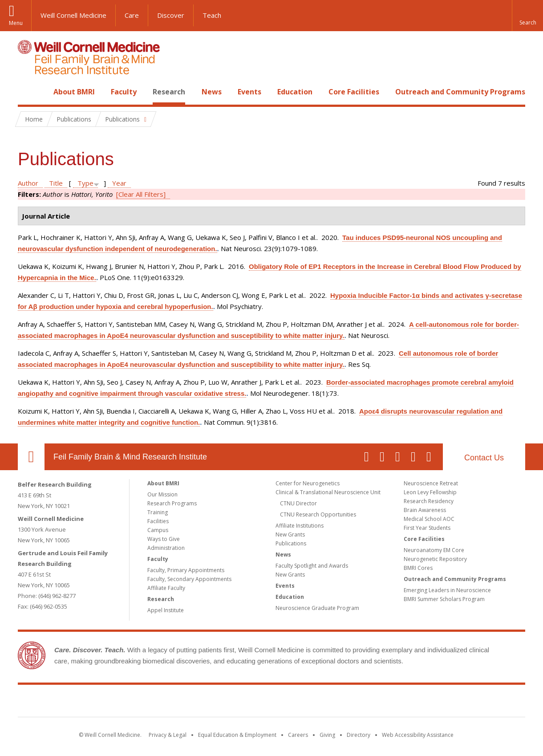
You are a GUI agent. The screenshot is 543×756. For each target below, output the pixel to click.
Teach (212, 15)
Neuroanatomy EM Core (434, 550)
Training (158, 512)
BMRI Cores (418, 568)
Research (169, 92)
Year (119, 183)
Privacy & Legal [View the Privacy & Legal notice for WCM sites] (168, 735)
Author (28, 183)
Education (295, 92)
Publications (291, 543)
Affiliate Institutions (300, 526)
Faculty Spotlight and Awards (312, 566)
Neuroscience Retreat (431, 483)
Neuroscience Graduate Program (317, 608)
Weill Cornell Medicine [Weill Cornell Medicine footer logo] (207, 703)
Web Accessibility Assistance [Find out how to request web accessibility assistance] (418, 735)
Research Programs (172, 503)
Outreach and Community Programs (460, 92)
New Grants (290, 534)
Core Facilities (354, 92)
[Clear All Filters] (141, 194)
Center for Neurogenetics (308, 483)
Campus (158, 530)
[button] (527, 16)
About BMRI (74, 92)
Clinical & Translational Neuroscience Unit (328, 492)
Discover (171, 15)
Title (56, 183)
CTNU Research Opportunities (318, 514)
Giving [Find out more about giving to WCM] (327, 735)
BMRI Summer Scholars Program (444, 599)
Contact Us (484, 458)
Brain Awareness (425, 510)
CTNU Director (298, 503)
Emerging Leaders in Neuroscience (447, 590)
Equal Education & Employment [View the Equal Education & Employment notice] (237, 735)
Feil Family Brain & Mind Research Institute (130, 457)
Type (85, 183)
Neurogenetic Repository (435, 559)
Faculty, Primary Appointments (186, 570)
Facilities (158, 521)
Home (28, 92)
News (212, 92)
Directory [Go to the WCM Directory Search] (359, 735)
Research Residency (429, 501)
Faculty (124, 92)
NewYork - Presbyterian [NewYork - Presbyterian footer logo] (346, 703)
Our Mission (162, 494)
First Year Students (427, 528)
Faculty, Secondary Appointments (189, 579)
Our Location (31, 457)
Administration (166, 548)
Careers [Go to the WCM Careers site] (298, 735)
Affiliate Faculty (166, 588)
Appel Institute (166, 610)
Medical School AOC (429, 519)
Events (249, 92)
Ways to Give (164, 539)
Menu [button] (16, 23)
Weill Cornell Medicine (73, 15)
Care (132, 15)
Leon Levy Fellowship (430, 492)
